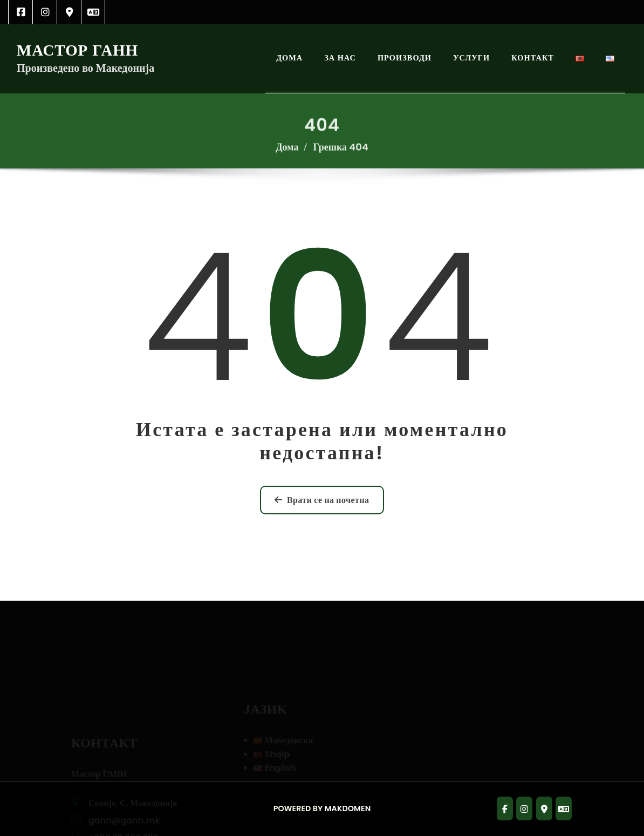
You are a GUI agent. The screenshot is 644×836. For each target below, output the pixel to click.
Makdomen (348, 808)
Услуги (471, 58)
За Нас (340, 58)
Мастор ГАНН (77, 50)
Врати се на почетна (322, 500)
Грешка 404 (340, 152)
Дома (289, 58)
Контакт (533, 58)
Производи (405, 58)
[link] (21, 12)
